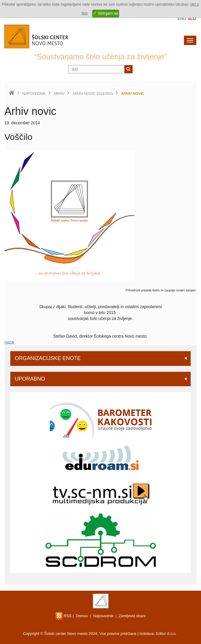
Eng (182, 19)
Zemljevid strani (132, 616)
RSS (63, 616)
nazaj (9, 342)
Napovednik (34, 94)
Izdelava (147, 634)
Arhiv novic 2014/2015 (93, 94)
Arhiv (59, 94)
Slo (192, 19)
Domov (82, 616)
